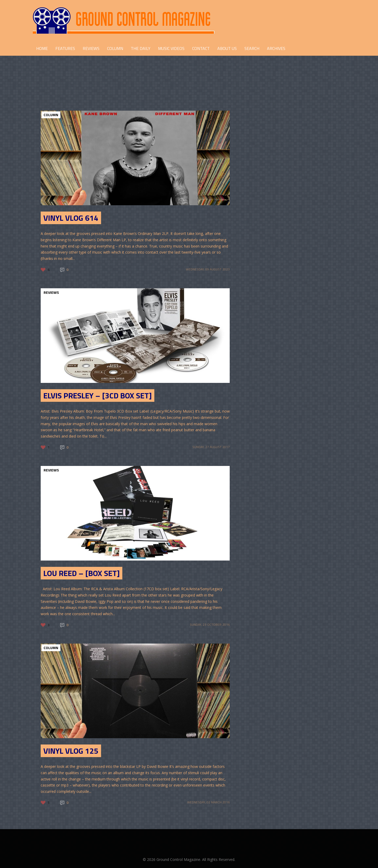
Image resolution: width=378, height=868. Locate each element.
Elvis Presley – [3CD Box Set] (98, 396)
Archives (276, 48)
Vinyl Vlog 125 (71, 751)
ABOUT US (227, 48)
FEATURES (65, 48)
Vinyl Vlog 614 (71, 218)
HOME (42, 48)
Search (252, 48)
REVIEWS (91, 48)
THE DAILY (141, 48)
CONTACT (201, 48)
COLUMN (115, 48)
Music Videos (171, 48)
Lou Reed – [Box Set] (82, 573)
